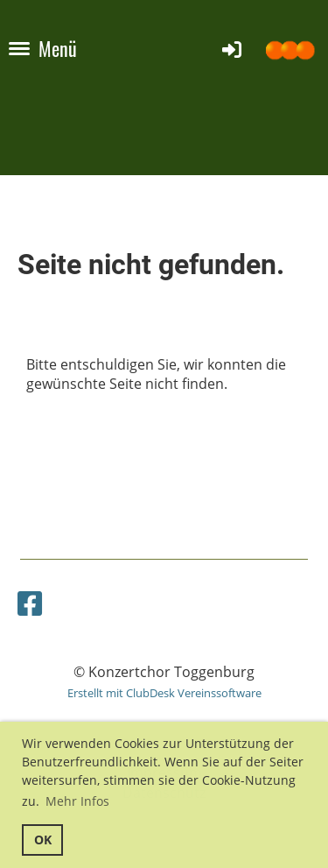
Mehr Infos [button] (77, 801)
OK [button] (43, 840)
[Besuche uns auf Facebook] (30, 603)
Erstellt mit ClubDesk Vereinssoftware (164, 693)
